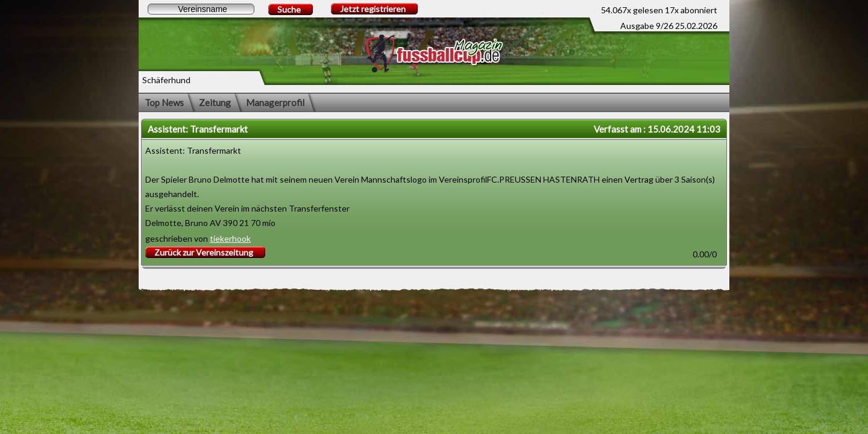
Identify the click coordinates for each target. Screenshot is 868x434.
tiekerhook (230, 238)
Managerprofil (275, 102)
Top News (164, 102)
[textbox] (201, 9)
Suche (289, 9)
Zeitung (215, 102)
